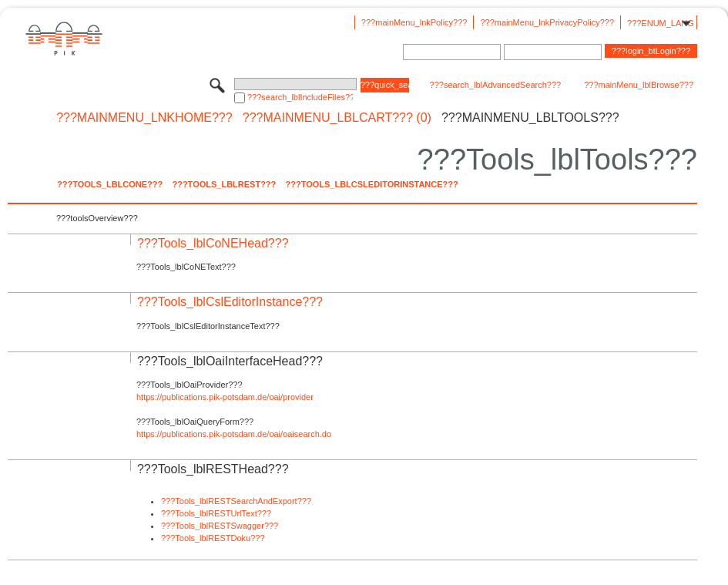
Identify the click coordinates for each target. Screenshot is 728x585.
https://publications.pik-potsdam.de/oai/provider (225, 397)
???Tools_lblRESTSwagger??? (220, 526)
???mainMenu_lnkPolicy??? (414, 22)
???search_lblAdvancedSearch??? (496, 85)
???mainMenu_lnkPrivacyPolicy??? (547, 22)
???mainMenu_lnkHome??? (144, 118)
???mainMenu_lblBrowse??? (639, 85)
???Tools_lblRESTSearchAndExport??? (236, 501)
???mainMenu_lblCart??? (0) (337, 118)
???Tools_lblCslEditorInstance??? (371, 184)
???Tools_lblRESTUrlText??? (216, 513)
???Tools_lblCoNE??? (110, 184)
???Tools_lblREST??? (224, 184)
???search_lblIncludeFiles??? (300, 97)
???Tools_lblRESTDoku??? (213, 538)
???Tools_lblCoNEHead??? (213, 243)
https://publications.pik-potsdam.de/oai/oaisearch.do (234, 434)
